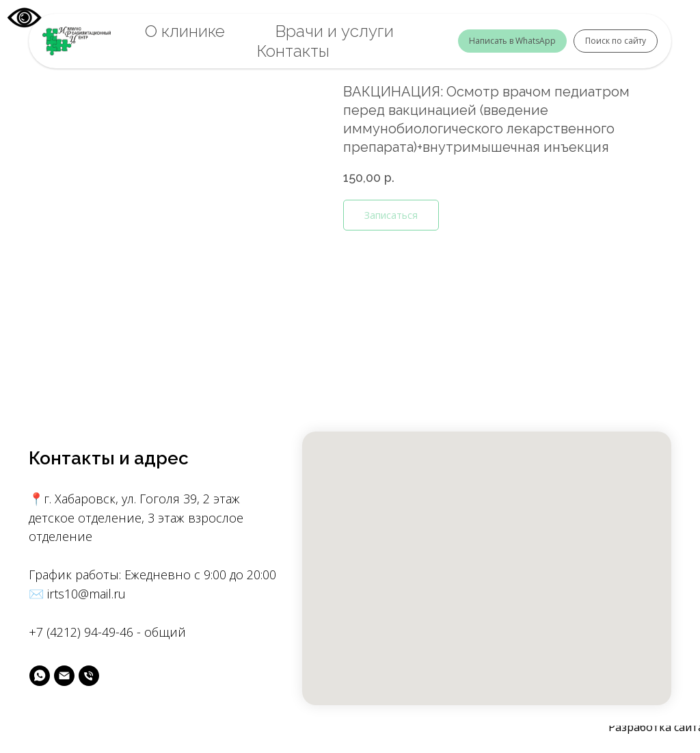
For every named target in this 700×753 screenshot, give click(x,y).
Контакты (293, 51)
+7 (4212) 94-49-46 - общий (107, 632)
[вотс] (40, 676)
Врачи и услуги (335, 31)
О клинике (185, 31)
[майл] (64, 676)
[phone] (89, 676)
